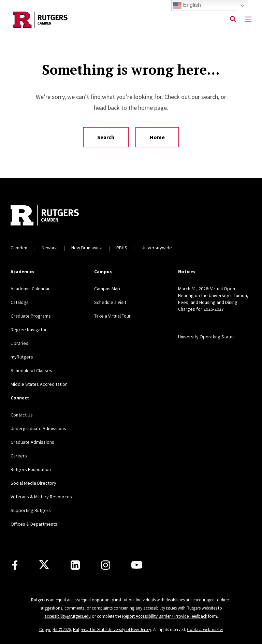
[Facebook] (15, 565)
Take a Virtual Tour (112, 316)
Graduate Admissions (32, 442)
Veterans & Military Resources (41, 497)
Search (106, 137)
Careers (19, 456)
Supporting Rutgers (31, 510)
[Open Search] (233, 19)
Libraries (19, 343)
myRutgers (22, 357)
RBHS (122, 248)
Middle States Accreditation (39, 384)
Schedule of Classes (31, 370)
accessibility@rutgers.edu (68, 616)
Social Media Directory (33, 483)
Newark (49, 248)
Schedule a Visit (110, 302)
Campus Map (107, 289)
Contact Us (22, 415)
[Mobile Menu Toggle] (248, 19)
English (187, 5)
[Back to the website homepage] (40, 20)
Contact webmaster (205, 630)
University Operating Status (206, 337)
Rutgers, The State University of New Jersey (112, 630)
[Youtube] (137, 565)
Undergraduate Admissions (38, 428)
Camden (19, 248)
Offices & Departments (34, 524)
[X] (44, 565)
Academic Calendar (30, 289)
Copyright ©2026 (55, 630)
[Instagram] (106, 565)
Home (157, 137)
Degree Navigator (29, 330)
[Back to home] (56, 216)
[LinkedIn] (75, 565)
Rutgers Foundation (31, 469)
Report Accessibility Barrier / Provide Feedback (165, 616)
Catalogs (20, 302)
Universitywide (157, 248)
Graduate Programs (31, 316)
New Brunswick (87, 248)
